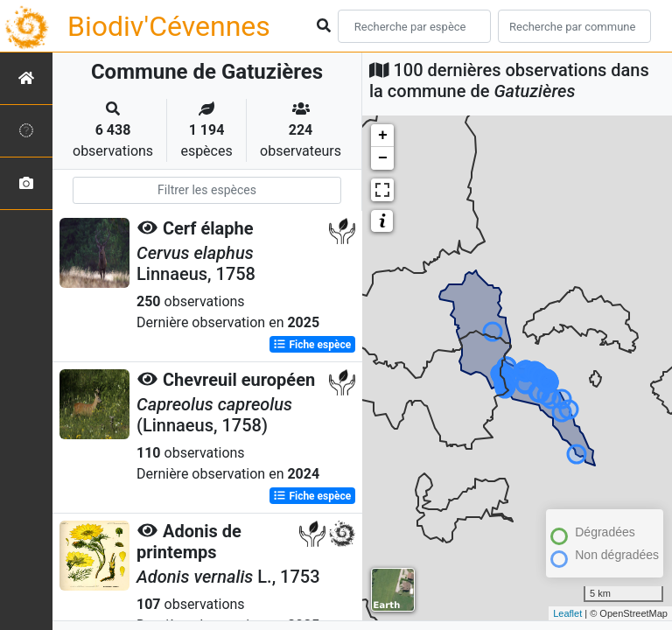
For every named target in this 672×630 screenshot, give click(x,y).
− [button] (383, 158)
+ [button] (383, 136)
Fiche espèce (312, 345)
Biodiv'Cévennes (169, 26)
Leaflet (567, 613)
